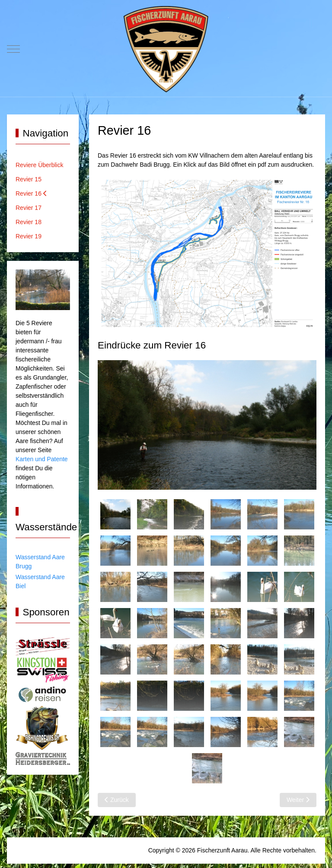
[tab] (115, 514)
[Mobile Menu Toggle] (13, 49)
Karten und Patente (42, 459)
